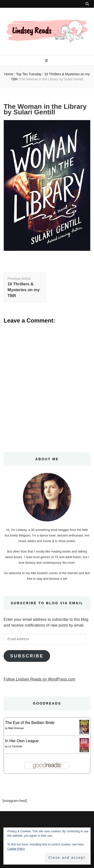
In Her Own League (22, 741)
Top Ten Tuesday (29, 74)
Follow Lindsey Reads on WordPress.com (40, 679)
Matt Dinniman (16, 728)
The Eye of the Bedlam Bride (30, 723)
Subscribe (27, 656)
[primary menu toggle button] (47, 60)
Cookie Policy (16, 849)
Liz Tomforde (15, 746)
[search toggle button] (87, 4)
